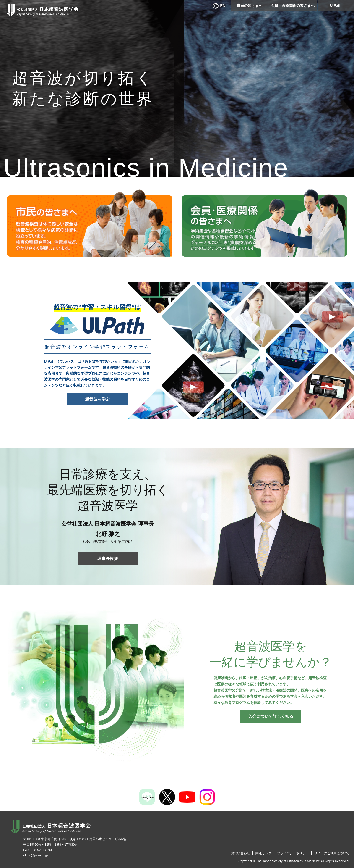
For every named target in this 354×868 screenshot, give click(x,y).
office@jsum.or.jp (35, 855)
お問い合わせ (240, 853)
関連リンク (263, 853)
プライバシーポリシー (293, 853)
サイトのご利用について (332, 853)
